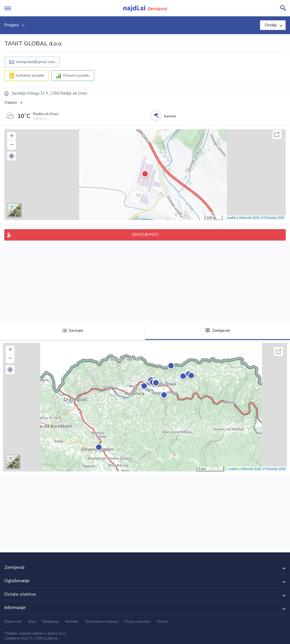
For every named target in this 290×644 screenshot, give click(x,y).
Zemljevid (218, 331)
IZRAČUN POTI (145, 235)
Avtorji (162, 621)
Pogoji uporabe (137, 621)
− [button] (12, 145)
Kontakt (72, 621)
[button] (12, 156)
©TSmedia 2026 (273, 218)
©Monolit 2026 (249, 218)
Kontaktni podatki (30, 75)
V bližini (11, 103)
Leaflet (232, 218)
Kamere (170, 116)
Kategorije (51, 621)
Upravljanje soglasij (101, 621)
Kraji (32, 621)
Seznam (73, 331)
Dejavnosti (13, 621)
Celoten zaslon (277, 134)
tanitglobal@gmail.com (36, 62)
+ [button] (12, 136)
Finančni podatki (76, 75)
